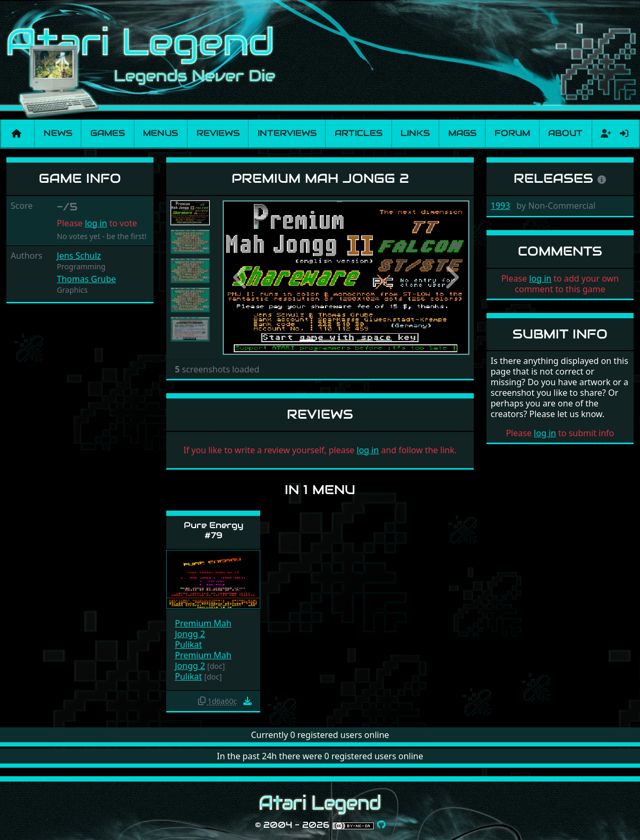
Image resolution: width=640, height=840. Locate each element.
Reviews (218, 133)
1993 (501, 206)
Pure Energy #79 (214, 530)
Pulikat (188, 644)
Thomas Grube (86, 279)
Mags (462, 133)
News (58, 133)
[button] (241, 278)
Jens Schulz (79, 256)
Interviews (287, 133)
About (565, 133)
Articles (359, 133)
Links (415, 133)
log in (96, 223)
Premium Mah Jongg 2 (203, 629)
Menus (160, 133)
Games (108, 133)
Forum (512, 133)
